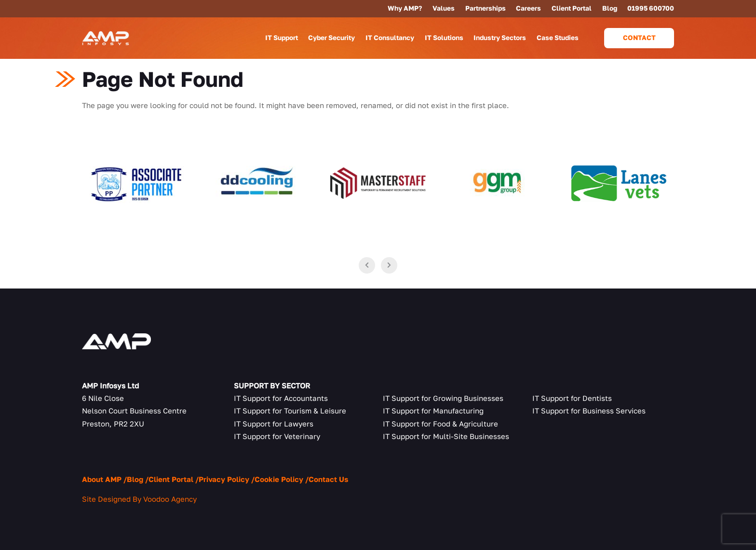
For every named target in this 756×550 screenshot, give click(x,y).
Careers (528, 8)
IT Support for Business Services (589, 411)
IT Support (282, 38)
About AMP (102, 479)
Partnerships (486, 8)
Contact (639, 38)
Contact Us (328, 479)
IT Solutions (444, 38)
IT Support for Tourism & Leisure (290, 411)
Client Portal (572, 8)
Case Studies (558, 38)
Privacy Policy (224, 479)
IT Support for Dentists (572, 398)
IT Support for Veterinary (277, 436)
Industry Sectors (500, 38)
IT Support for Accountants (281, 398)
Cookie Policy (279, 479)
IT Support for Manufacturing (433, 411)
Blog (610, 8)
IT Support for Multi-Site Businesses (446, 436)
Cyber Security (331, 38)
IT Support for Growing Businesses (443, 398)
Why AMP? (405, 8)
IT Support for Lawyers (274, 424)
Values (444, 8)
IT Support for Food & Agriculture (440, 424)
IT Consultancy (390, 38)
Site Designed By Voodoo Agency (139, 499)
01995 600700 (651, 8)
